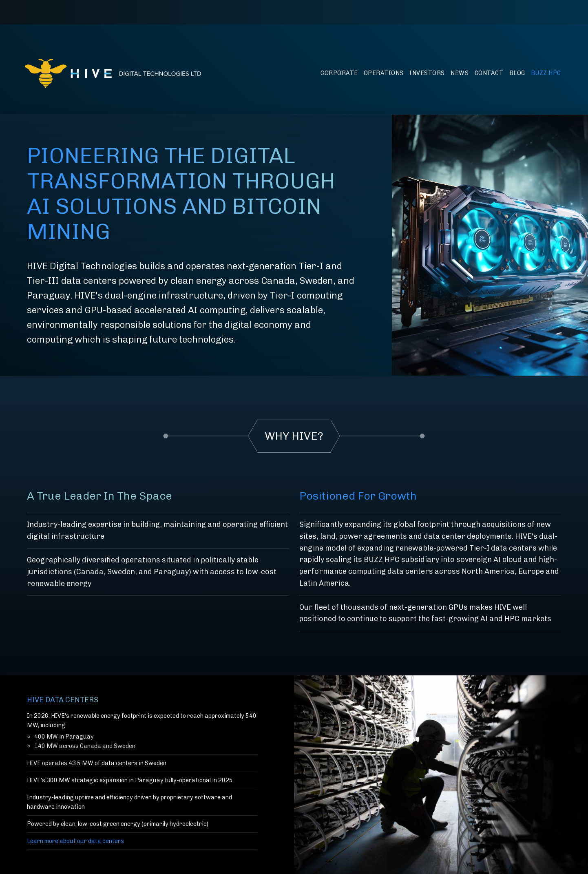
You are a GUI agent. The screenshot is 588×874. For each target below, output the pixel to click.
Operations (384, 73)
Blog (517, 73)
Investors (427, 73)
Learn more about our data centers (75, 841)
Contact (489, 73)
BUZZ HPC (546, 73)
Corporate (339, 73)
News (460, 73)
